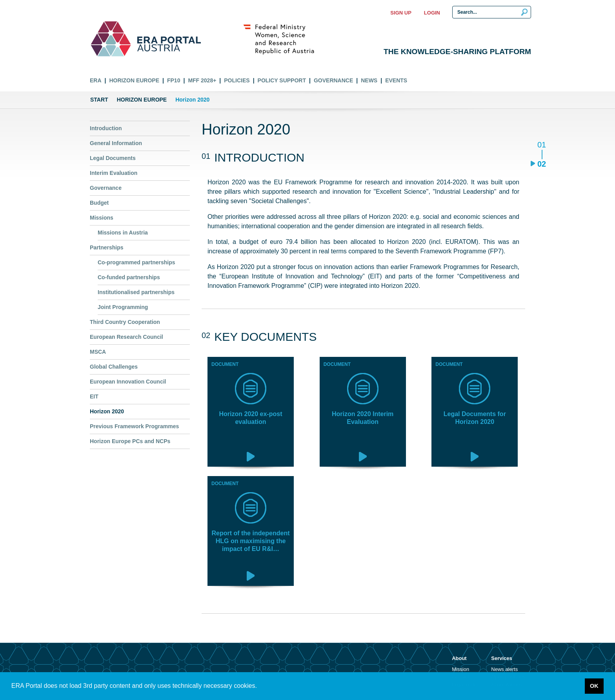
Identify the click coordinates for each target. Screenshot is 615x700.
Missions (102, 218)
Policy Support (282, 80)
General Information (116, 143)
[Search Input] (492, 12)
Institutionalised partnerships (136, 292)
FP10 (174, 80)
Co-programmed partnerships (136, 262)
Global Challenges (114, 367)
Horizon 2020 (107, 411)
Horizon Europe (134, 80)
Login (432, 13)
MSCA (98, 352)
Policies (237, 80)
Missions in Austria (123, 233)
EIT (94, 396)
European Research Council (126, 337)
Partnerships (107, 247)
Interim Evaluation (114, 173)
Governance (333, 80)
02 (541, 164)
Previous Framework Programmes (134, 426)
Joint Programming (123, 307)
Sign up (401, 13)
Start (99, 100)
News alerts (504, 669)
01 (541, 145)
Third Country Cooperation (125, 322)
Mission (460, 669)
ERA (96, 80)
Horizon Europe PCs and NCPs (130, 441)
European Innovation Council (128, 382)
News (369, 80)
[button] (260, 687)
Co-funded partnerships (129, 277)
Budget (99, 203)
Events (396, 80)
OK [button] (594, 686)
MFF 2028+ (202, 80)
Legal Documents (113, 158)
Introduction (106, 128)
